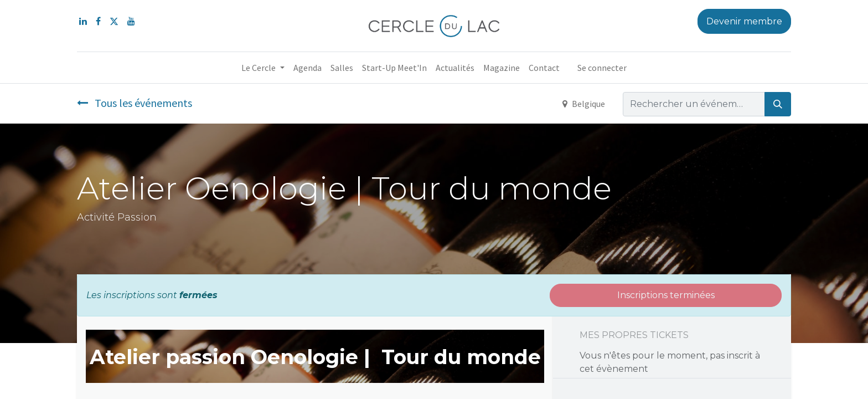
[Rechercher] (778, 104)
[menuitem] (308, 68)
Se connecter (602, 68)
